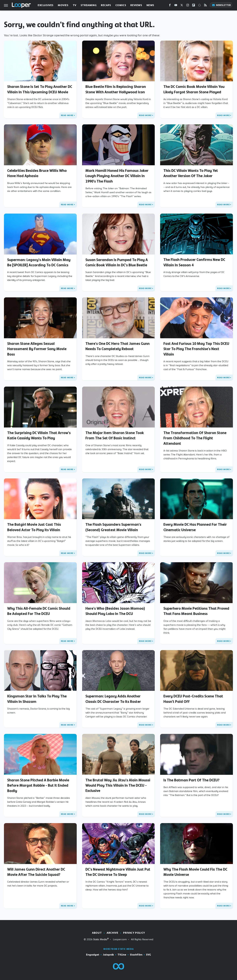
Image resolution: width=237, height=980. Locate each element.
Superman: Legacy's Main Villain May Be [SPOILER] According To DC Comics (39, 262)
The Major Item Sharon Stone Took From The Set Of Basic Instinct (115, 435)
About (97, 933)
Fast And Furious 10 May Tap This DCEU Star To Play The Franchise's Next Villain (196, 349)
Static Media (100, 939)
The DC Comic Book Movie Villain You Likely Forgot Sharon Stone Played (194, 89)
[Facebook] (170, 6)
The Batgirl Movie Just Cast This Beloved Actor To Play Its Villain (34, 527)
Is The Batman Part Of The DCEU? (191, 780)
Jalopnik (108, 955)
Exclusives (46, 5)
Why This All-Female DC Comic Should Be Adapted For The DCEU (39, 611)
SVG (148, 955)
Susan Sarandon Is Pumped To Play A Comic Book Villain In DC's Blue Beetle (117, 262)
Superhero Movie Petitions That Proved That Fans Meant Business (196, 611)
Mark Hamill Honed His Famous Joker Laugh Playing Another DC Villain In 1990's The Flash (117, 176)
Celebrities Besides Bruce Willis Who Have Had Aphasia (37, 173)
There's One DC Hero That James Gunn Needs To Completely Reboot (118, 346)
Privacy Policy (134, 933)
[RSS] (205, 6)
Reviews (136, 5)
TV (75, 5)
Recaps (106, 5)
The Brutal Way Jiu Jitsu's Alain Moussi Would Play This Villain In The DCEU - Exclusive (118, 785)
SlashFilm (136, 955)
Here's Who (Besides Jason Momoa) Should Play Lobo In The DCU (115, 611)
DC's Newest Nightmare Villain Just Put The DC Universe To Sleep (118, 872)
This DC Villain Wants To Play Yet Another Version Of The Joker (191, 173)
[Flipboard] (194, 6)
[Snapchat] (199, 6)
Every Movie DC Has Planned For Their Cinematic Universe (195, 527)
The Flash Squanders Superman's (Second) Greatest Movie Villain (113, 527)
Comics (121, 5)
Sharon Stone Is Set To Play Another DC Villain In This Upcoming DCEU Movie (40, 89)
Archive (112, 933)
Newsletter (221, 5)
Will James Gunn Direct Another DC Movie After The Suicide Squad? (36, 872)
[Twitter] (182, 6)
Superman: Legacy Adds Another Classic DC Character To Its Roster (113, 699)
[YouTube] (176, 6)
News (150, 5)
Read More (67, 115)
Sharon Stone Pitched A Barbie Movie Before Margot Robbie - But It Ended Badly (38, 785)
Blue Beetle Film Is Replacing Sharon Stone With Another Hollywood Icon (116, 89)
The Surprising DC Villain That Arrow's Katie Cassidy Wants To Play (39, 435)
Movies (63, 5)
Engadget (93, 955)
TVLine (122, 955)
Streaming (89, 5)
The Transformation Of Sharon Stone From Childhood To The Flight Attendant (195, 438)
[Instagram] (188, 6)
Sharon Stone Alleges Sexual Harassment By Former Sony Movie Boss (37, 349)
